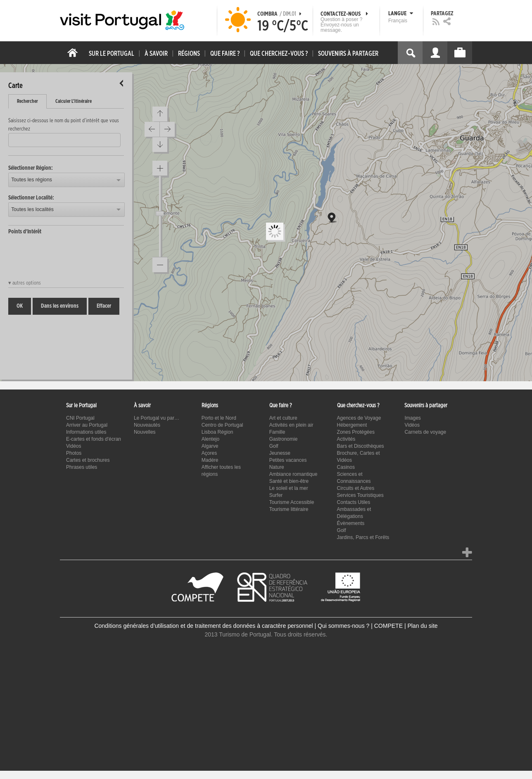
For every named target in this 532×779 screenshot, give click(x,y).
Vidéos (74, 446)
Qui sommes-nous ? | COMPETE (360, 626)
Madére (210, 460)
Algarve (210, 446)
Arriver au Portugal (87, 425)
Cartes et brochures (88, 460)
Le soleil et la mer (289, 488)
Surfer (276, 495)
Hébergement (352, 425)
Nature (277, 467)
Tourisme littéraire (289, 509)
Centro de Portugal (222, 425)
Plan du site (422, 626)
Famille (277, 432)
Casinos (346, 467)
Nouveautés (147, 425)
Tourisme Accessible (292, 502)
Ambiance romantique (293, 474)
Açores (209, 453)
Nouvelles (145, 432)
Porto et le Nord (219, 418)
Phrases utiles (82, 467)
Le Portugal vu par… (157, 418)
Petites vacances (288, 460)
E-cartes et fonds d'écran (94, 439)
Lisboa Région (217, 432)
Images (412, 418)
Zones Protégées (356, 432)
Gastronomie (284, 439)
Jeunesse (280, 453)
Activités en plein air (291, 425)
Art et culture (283, 418)
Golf (274, 446)
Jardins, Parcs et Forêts (363, 537)
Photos (74, 453)
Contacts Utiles (354, 502)
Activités (346, 439)
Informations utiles (86, 432)
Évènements (351, 523)
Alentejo (210, 439)
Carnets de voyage (425, 432)
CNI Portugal (80, 418)
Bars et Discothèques (361, 446)
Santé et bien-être (289, 481)
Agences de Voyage (359, 418)
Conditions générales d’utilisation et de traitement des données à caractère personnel (203, 626)
